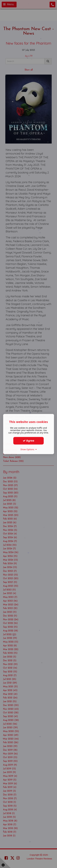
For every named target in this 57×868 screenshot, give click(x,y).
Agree (29, 441)
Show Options (28, 449)
